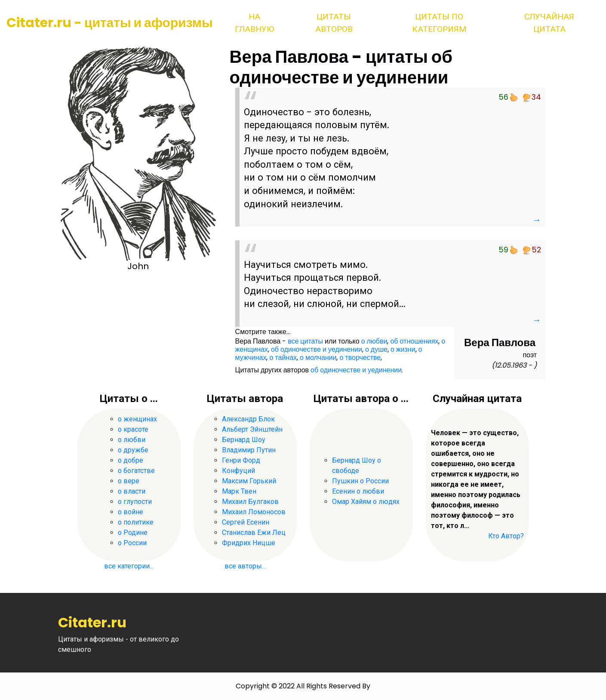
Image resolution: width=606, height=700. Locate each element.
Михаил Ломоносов (254, 512)
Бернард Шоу (244, 440)
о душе (376, 349)
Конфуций (238, 471)
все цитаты (305, 341)
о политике (136, 522)
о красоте (133, 429)
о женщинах (137, 419)
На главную (254, 23)
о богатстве (136, 471)
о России (132, 543)
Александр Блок (248, 419)
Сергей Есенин (246, 522)
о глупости (135, 502)
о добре (131, 460)
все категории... (129, 566)
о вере (129, 481)
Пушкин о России (360, 481)
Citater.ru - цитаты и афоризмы (110, 23)
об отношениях (414, 341)
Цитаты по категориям (439, 23)
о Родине (133, 533)
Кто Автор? (506, 536)
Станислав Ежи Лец (254, 533)
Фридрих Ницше (249, 543)
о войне (131, 512)
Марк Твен (239, 491)
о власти (132, 491)
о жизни (403, 349)
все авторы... (245, 566)
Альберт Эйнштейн (252, 429)
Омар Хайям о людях (366, 502)
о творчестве (360, 358)
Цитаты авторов (334, 23)
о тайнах (283, 358)
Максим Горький (249, 481)
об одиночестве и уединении (317, 349)
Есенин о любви (358, 491)
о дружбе (133, 450)
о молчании (318, 358)
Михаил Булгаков (250, 502)
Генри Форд (241, 460)
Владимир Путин (249, 450)
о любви (374, 341)
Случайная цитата (549, 23)
